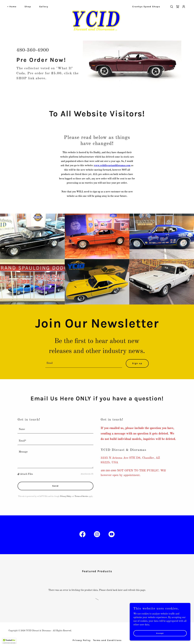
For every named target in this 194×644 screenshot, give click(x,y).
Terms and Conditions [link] (107, 640)
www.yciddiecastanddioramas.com (112, 166)
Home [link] (13, 7)
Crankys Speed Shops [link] (146, 7)
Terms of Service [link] (81, 496)
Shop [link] (28, 7)
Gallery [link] (44, 7)
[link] (97, 6)
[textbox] (84, 363)
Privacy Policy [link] (66, 496)
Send (55, 486)
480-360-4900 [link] (33, 50)
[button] (184, 7)
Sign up (137, 363)
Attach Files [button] (26, 474)
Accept (160, 633)
